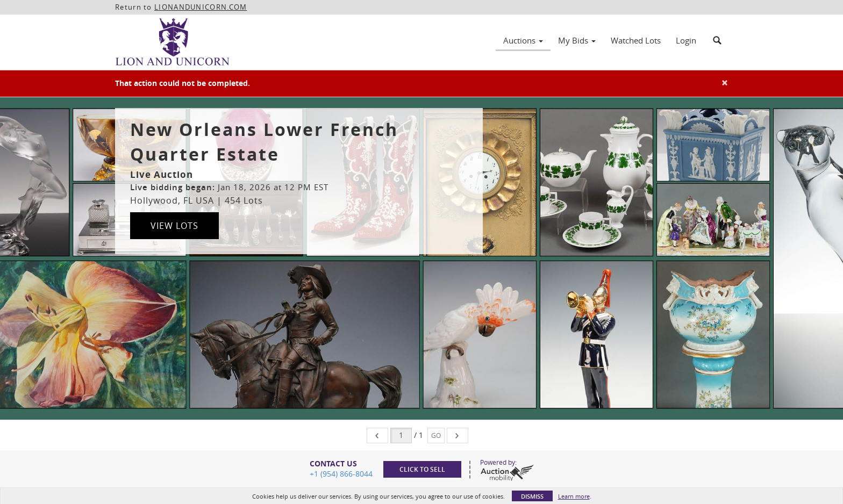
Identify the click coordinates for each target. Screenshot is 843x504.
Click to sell (422, 469)
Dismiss (532, 496)
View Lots (174, 226)
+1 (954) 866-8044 (341, 474)
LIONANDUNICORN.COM (201, 7)
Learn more (574, 496)
